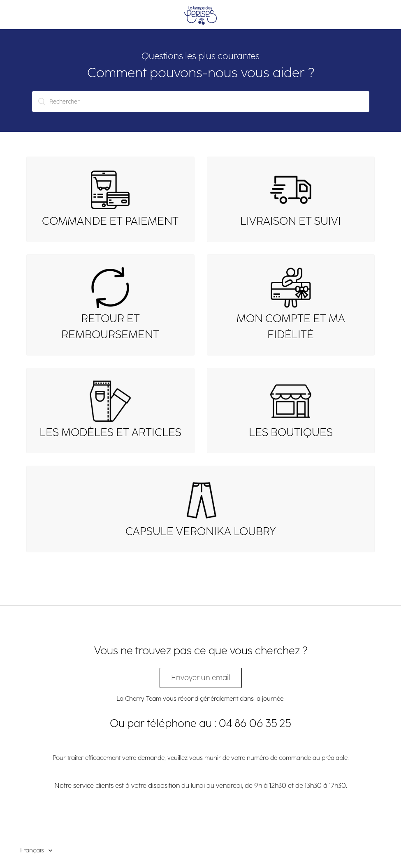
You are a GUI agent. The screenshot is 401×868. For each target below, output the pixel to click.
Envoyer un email (201, 678)
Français (33, 850)
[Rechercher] (201, 102)
